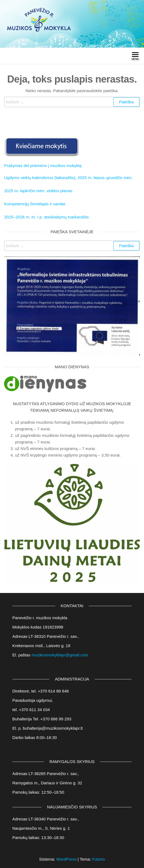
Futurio (98, 859)
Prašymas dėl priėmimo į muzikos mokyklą (43, 166)
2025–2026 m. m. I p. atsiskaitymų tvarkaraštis (46, 217)
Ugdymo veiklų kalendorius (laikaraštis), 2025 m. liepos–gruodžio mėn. (68, 178)
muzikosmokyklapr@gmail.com (60, 655)
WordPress (66, 859)
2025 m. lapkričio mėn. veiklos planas (38, 191)
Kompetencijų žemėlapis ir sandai (35, 204)
